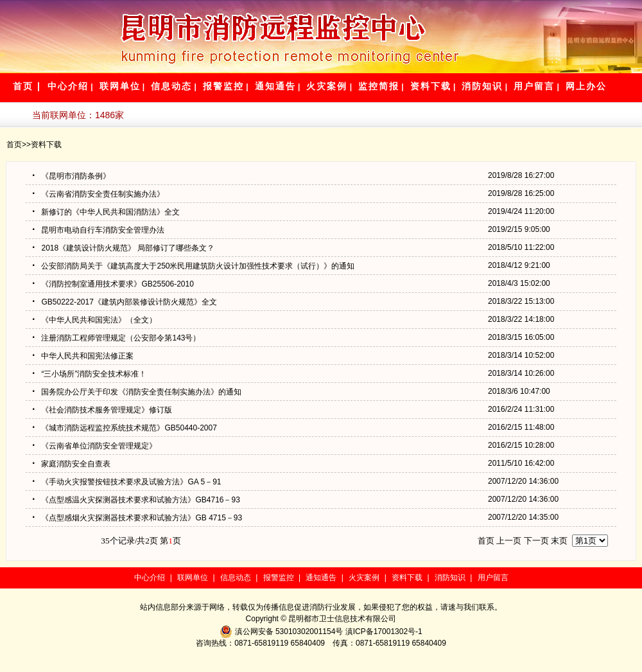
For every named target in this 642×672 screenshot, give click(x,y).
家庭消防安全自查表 (71, 464)
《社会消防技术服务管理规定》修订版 (102, 410)
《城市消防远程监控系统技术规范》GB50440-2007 (125, 428)
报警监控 (223, 86)
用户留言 (534, 86)
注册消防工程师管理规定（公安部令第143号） (116, 338)
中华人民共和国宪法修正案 (83, 356)
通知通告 (275, 86)
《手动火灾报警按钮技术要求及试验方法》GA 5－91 (126, 482)
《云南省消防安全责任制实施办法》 (98, 194)
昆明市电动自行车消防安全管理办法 (98, 230)
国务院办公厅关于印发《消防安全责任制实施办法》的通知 (137, 392)
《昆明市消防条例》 (71, 176)
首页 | (27, 86)
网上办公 (586, 86)
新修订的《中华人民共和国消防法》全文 (106, 212)
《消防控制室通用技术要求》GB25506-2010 (113, 284)
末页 (559, 541)
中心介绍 (68, 86)
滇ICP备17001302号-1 (384, 632)
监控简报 (379, 86)
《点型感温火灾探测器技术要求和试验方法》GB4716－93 (136, 500)
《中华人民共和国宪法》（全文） (94, 320)
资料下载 (431, 86)
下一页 (536, 541)
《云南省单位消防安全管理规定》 (94, 446)
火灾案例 (327, 86)
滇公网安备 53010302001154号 (290, 632)
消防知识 (482, 86)
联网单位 (120, 86)
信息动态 (171, 86)
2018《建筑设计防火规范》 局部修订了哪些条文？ (123, 248)
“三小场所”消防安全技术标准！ (89, 374)
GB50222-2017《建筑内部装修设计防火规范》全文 (125, 302)
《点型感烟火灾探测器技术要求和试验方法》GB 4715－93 (137, 518)
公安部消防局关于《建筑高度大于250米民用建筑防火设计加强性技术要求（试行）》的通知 (193, 266)
